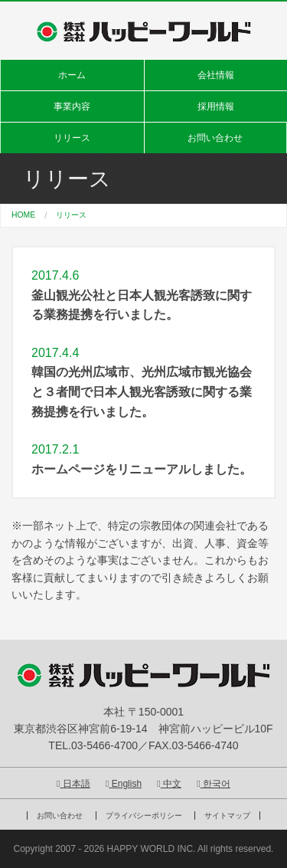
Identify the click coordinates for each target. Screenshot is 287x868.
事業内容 (72, 106)
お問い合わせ (215, 138)
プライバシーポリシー (144, 816)
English (124, 784)
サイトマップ (227, 816)
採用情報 (216, 106)
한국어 (214, 784)
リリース (72, 138)
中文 (169, 784)
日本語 (73, 784)
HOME (23, 215)
